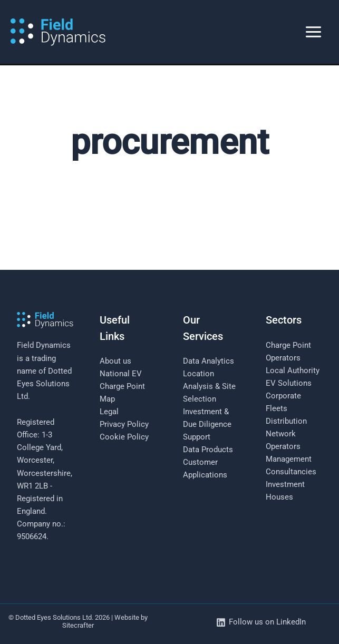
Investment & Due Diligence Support (207, 424)
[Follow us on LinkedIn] (261, 622)
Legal (109, 412)
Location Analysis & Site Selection (209, 386)
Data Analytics (209, 361)
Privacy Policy (124, 424)
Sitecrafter (78, 625)
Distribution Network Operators (286, 434)
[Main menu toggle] (313, 32)
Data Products (208, 450)
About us (115, 361)
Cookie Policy (124, 437)
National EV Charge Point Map (122, 386)
